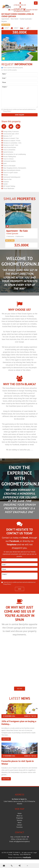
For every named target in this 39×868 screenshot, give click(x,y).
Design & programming (15, 857)
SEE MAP (20, 689)
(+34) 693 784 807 (20, 9)
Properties (20, 818)
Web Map (16, 855)
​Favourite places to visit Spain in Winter (18, 762)
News (19, 822)
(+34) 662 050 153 (20, 5)
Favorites (19, 827)
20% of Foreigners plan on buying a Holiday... (19, 723)
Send (20, 589)
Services (19, 820)
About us (19, 816)
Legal (35, 853)
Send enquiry (20, 115)
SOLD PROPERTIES (25, 855)
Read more (6, 739)
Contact (19, 825)
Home (20, 813)
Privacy (10, 855)
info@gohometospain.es (22, 11)
